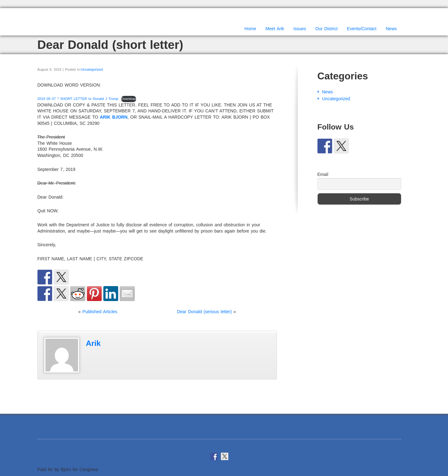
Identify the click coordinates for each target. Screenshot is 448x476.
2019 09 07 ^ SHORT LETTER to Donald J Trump (78, 99)
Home (250, 29)
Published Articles (100, 312)
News (391, 29)
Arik (93, 343)
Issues (300, 29)
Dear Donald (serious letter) (204, 312)
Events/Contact (362, 29)
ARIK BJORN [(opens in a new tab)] (114, 117)
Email (323, 174)
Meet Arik (275, 29)
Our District (327, 29)
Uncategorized (92, 69)
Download (129, 99)
